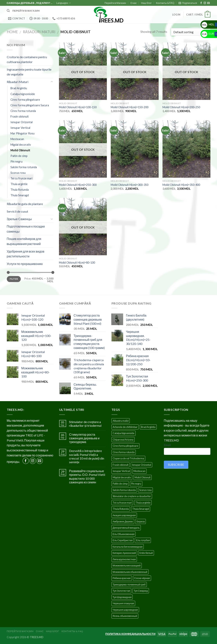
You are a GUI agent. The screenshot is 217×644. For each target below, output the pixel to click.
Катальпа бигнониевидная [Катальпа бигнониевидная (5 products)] (128, 547)
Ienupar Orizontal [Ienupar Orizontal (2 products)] (141, 465)
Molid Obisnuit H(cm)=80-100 (77, 263)
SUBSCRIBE (176, 465)
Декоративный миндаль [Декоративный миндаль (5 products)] (126, 528)
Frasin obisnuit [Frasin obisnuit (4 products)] (121, 465)
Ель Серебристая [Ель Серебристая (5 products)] (123, 540)
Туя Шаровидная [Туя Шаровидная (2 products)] (122, 597)
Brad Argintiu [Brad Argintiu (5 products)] (148, 427)
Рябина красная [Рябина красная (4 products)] (122, 578)
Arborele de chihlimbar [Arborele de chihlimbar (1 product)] (125, 427)
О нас (134, 3)
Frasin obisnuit (20, 116)
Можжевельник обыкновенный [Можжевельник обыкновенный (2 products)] (130, 572)
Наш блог (146, 3)
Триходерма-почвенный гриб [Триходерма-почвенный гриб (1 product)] (129, 584)
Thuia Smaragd (20, 195)
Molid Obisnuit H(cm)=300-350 (130, 185)
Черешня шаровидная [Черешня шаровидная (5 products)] (125, 610)
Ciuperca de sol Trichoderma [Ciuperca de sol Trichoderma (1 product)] (128, 458)
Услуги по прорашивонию (25, 264)
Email (167, 445)
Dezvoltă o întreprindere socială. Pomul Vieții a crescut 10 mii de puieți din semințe (86, 456)
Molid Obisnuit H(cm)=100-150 (78, 107)
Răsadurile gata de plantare (25, 204)
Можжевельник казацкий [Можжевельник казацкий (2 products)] (127, 565)
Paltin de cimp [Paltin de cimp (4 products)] (120, 484)
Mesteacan (17, 139)
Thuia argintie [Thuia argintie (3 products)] (143, 503)
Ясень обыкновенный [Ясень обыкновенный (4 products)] (125, 616)
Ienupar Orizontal (22, 122)
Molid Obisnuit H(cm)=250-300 (78, 185)
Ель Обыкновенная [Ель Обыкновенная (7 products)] (124, 534)
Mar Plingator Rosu (22, 133)
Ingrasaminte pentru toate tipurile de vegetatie (29, 72)
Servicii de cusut (17, 211)
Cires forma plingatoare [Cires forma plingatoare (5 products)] (125, 446)
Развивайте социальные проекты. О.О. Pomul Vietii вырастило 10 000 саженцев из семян (87, 477)
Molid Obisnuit (20, 150)
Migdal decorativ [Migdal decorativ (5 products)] (122, 477)
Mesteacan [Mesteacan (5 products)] (139, 471)
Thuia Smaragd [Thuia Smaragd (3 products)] (141, 509)
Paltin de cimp (19, 156)
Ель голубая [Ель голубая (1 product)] (143, 540)
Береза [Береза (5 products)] (141, 521)
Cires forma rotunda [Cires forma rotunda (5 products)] (124, 452)
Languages (63, 3)
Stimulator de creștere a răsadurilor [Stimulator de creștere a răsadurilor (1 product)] (132, 496)
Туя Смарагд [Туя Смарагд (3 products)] (141, 591)
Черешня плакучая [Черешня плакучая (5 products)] (123, 603)
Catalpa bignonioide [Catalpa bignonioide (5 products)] (124, 433)
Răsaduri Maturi (39, 32)
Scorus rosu (18, 173)
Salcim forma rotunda (24, 167)
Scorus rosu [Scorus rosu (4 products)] (145, 490)
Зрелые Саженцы (19, 219)
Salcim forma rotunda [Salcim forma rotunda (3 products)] (124, 490)
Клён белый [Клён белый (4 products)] (146, 553)
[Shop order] (191, 32)
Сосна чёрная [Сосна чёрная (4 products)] (142, 578)
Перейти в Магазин (115, 3)
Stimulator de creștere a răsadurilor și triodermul (85, 424)
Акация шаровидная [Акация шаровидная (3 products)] (124, 515)
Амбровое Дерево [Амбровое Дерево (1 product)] (123, 521)
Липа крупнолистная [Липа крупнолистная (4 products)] (124, 559)
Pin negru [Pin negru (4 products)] (136, 484)
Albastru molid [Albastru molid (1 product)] (121, 421)
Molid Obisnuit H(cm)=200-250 (181, 107)
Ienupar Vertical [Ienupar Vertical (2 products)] (121, 471)
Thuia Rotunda (20, 190)
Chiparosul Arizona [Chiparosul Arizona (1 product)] (123, 440)
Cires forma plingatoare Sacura (30, 105)
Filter (14, 279)
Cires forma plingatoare (25, 100)
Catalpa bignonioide (23, 94)
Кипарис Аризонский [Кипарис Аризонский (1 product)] (124, 553)
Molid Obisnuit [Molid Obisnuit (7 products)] (143, 477)
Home (12, 32)
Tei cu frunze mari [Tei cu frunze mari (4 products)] (122, 503)
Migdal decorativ (21, 145)
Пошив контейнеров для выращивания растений (24, 241)
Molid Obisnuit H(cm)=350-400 (181, 185)
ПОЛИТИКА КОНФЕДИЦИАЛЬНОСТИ (130, 634)
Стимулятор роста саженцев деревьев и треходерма (84, 438)
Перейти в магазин (26, 11)
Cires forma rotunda (23, 111)
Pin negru (16, 161)
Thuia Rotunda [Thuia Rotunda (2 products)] (121, 509)
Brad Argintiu (19, 88)
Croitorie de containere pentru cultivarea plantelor (27, 59)
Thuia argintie (19, 184)
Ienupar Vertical (20, 128)
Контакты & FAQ (165, 3)
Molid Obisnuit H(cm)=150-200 (130, 107)
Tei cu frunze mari (21, 178)
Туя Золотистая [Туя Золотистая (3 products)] (121, 591)
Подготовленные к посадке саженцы (26, 229)
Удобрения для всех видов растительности (26, 254)
